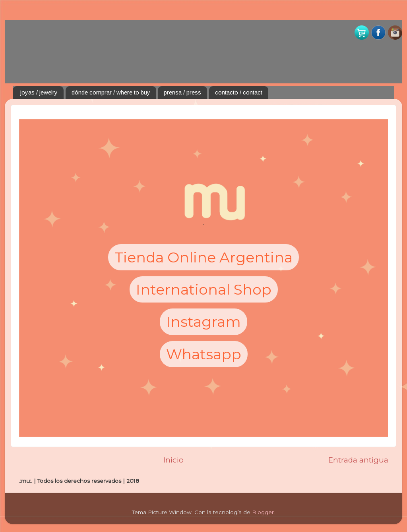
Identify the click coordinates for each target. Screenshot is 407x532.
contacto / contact (239, 92)
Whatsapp (204, 354)
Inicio (173, 460)
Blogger (263, 512)
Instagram (203, 322)
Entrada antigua (358, 460)
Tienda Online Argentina (203, 257)
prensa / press (182, 92)
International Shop (204, 289)
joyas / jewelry (39, 92)
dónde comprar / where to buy (111, 92)
